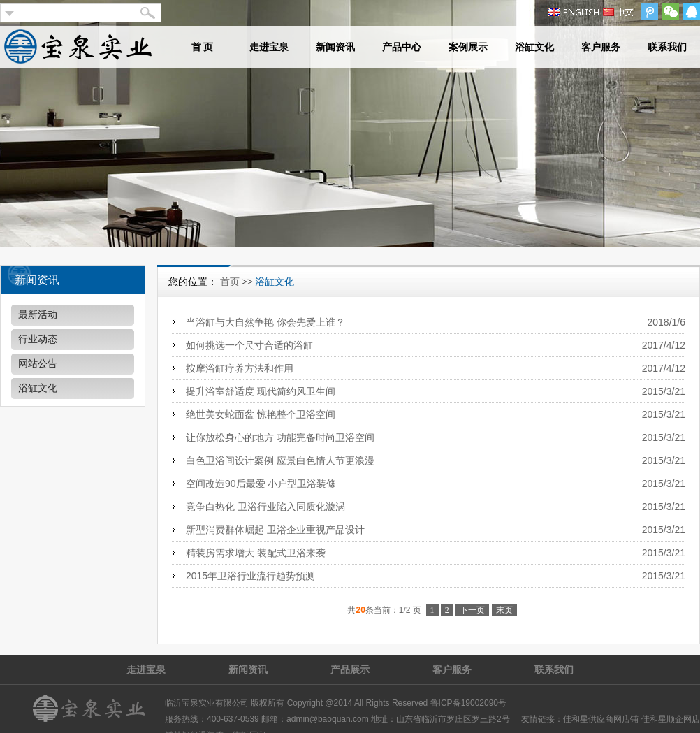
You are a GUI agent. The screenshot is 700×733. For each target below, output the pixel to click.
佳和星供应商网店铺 (601, 719)
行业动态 (38, 339)
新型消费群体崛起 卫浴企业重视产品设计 (275, 530)
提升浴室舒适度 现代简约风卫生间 (261, 391)
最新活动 (38, 315)
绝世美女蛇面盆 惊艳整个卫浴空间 (261, 414)
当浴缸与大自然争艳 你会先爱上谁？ (265, 322)
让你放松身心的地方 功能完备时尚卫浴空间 (280, 437)
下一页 (472, 610)
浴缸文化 (534, 47)
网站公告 (38, 364)
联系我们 (667, 47)
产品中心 (402, 47)
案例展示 (468, 47)
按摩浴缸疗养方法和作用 (240, 368)
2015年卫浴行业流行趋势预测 (250, 576)
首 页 (203, 47)
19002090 (480, 703)
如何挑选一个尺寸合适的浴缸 (249, 345)
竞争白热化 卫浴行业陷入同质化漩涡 (265, 507)
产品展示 (350, 669)
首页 (230, 282)
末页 (504, 610)
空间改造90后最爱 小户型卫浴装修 (261, 484)
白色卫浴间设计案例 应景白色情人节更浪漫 (280, 460)
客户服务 (601, 47)
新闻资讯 (335, 47)
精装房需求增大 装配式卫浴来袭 (256, 553)
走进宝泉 (269, 47)
